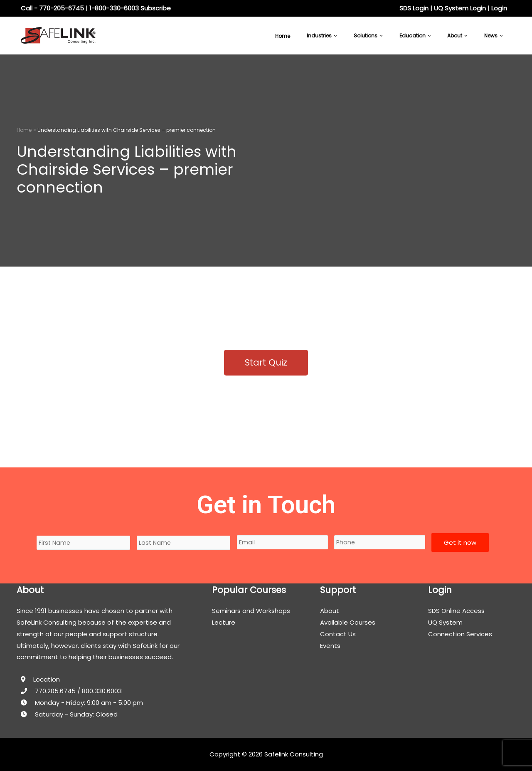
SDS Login (414, 8)
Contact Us (338, 634)
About (330, 611)
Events (330, 646)
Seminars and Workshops (251, 611)
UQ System (445, 622)
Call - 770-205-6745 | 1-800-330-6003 (80, 8)
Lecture (224, 622)
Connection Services (460, 634)
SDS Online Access (456, 611)
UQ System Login (460, 8)
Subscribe (156, 8)
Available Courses (348, 622)
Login (499, 8)
